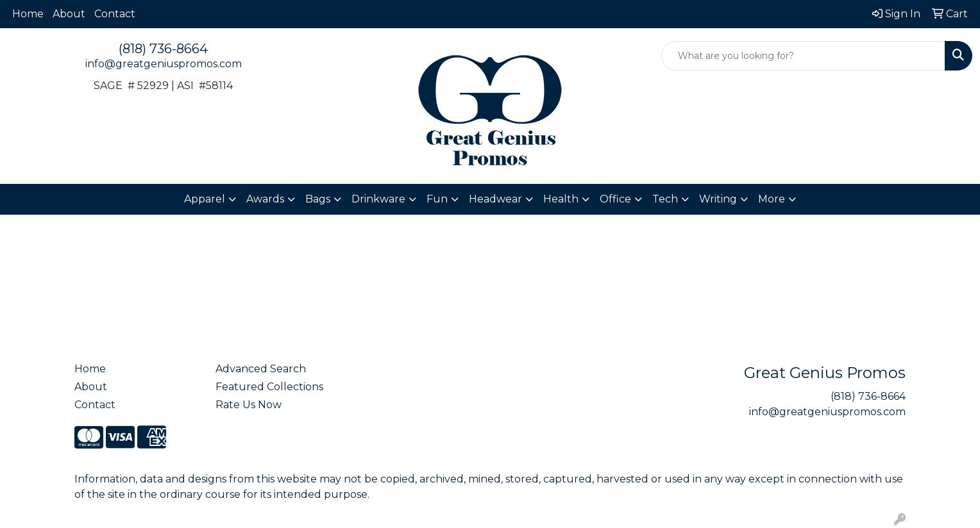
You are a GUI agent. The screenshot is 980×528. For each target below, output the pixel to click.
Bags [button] (318, 199)
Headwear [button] (495, 199)
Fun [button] (437, 199)
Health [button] (561, 199)
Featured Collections (269, 387)
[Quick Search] (803, 56)
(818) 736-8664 (163, 49)
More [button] (772, 199)
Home (28, 14)
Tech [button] (665, 199)
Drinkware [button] (378, 199)
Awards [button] (265, 199)
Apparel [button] (205, 199)
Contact (115, 14)
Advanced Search (261, 369)
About (69, 14)
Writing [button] (718, 199)
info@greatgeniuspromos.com (164, 64)
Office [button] (615, 199)
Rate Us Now (249, 405)
